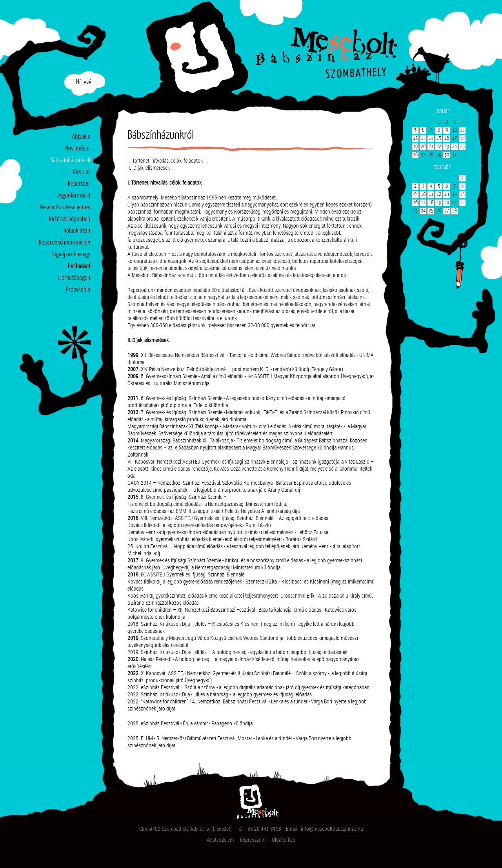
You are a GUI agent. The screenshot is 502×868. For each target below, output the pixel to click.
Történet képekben (69, 219)
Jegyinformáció (73, 196)
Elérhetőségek (74, 278)
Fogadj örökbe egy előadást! (71, 256)
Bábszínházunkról (70, 161)
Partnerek (79, 266)
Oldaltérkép (284, 840)
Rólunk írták (77, 231)
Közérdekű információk (65, 243)
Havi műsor (78, 149)
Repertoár (79, 184)
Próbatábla (78, 290)
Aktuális (81, 137)
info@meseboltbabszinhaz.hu (332, 829)
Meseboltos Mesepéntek (65, 207)
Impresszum (253, 840)
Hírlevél (84, 82)
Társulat (81, 172)
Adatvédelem (220, 840)
